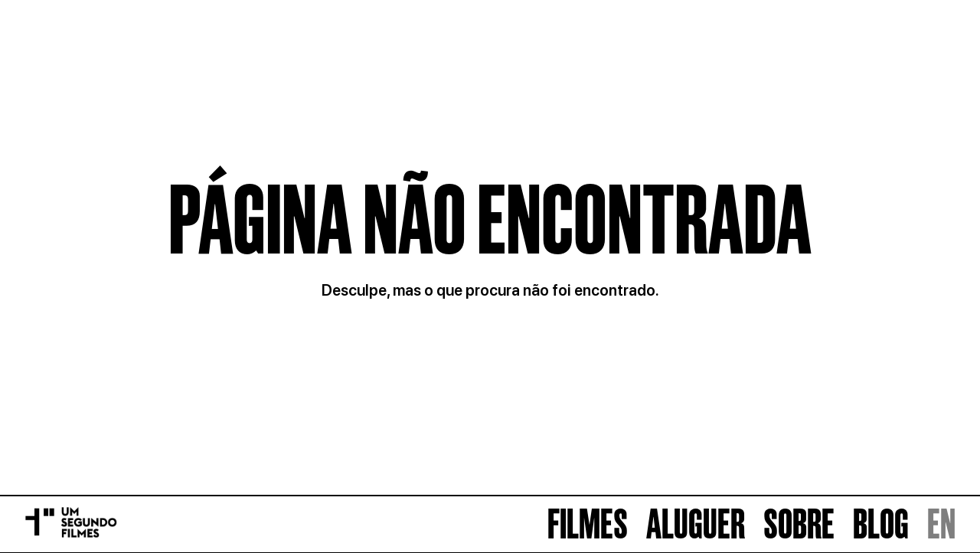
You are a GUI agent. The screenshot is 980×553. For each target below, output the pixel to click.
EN (941, 524)
